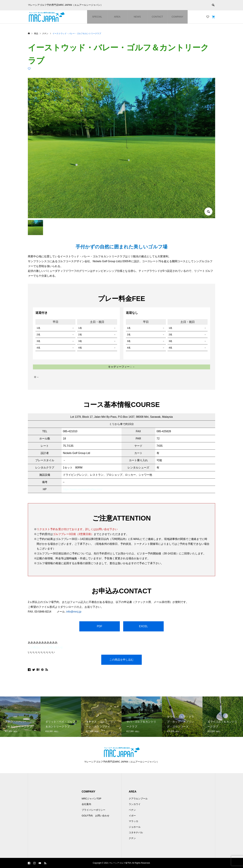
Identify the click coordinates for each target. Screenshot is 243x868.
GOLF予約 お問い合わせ (96, 816)
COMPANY (178, 17)
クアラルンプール (138, 799)
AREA (117, 17)
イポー (132, 816)
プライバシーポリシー (93, 810)
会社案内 (86, 804)
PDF (100, 626)
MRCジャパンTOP (91, 799)
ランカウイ (135, 804)
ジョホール (135, 827)
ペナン (132, 810)
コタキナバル (136, 832)
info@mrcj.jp (74, 612)
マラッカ (133, 821)
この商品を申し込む (122, 660)
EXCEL (143, 626)
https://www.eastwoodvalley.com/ (83, 489)
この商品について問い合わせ (45, 647)
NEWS (137, 17)
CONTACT (157, 17)
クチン (132, 838)
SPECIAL (97, 17)
